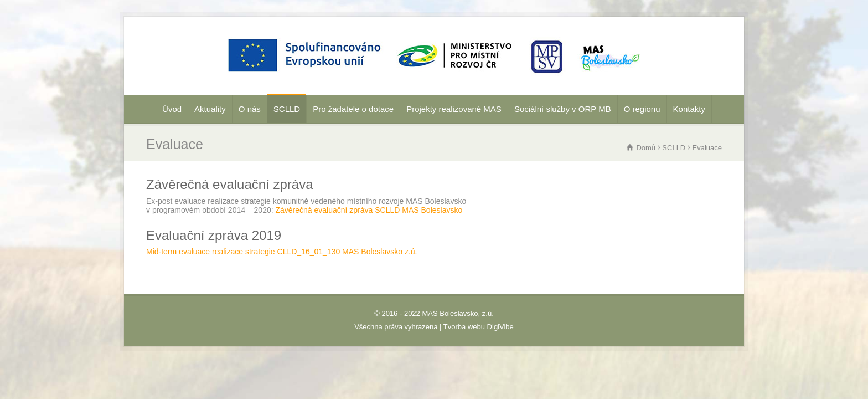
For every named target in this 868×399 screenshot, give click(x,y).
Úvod (172, 109)
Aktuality (210, 109)
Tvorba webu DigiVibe (479, 327)
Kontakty (689, 109)
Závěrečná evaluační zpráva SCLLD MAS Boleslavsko (369, 210)
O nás (250, 109)
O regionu (642, 109)
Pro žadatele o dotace (353, 109)
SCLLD (287, 109)
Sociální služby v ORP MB (563, 109)
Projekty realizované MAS (454, 109)
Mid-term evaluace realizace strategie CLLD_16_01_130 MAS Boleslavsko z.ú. (281, 252)
